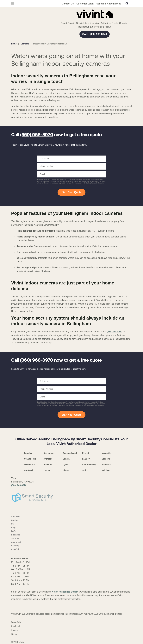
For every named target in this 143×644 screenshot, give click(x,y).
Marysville (106, 453)
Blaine (66, 470)
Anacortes (106, 465)
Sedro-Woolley (89, 465)
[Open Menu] (13, 4)
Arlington (48, 459)
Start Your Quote (71, 192)
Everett (86, 453)
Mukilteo (106, 470)
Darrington (49, 453)
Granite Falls (30, 459)
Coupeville (106, 459)
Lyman (66, 465)
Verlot (85, 470)
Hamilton (48, 465)
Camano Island (70, 453)
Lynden (47, 470)
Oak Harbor (29, 465)
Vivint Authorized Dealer (65, 592)
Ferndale (28, 453)
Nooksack (29, 470)
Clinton (66, 459)
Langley (86, 459)
